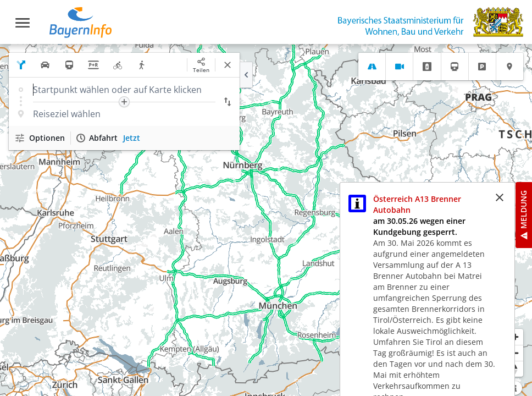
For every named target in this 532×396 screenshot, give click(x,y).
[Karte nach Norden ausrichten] (515, 369)
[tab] (372, 67)
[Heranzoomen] (515, 337)
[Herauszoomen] (515, 353)
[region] (266, 220)
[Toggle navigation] (23, 23)
